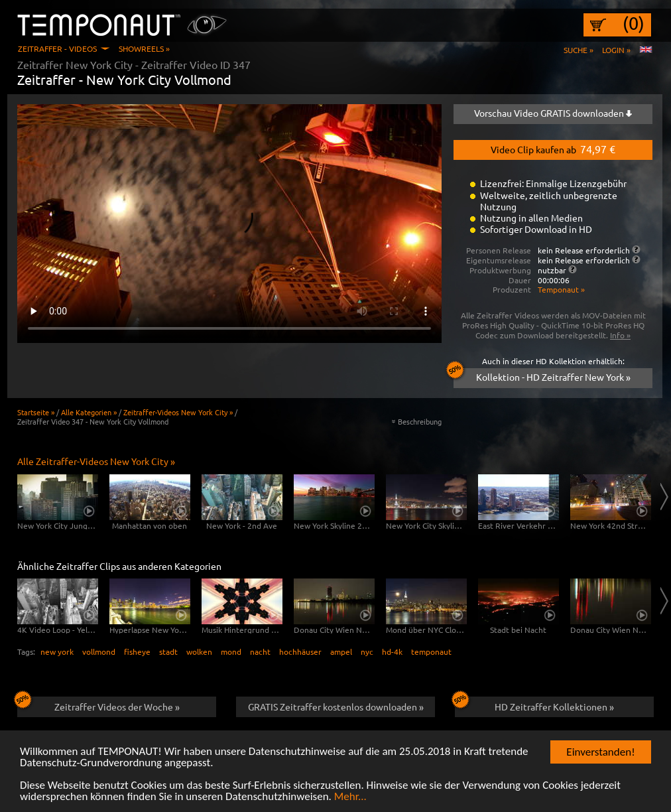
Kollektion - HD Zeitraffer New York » (542, 375)
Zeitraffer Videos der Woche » (98, 705)
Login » (616, 50)
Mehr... (350, 797)
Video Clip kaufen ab (553, 149)
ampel (341, 651)
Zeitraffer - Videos (57, 48)
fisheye (137, 651)
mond (231, 651)
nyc (367, 651)
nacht (260, 651)
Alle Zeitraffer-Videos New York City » (96, 461)
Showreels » (144, 48)
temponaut (431, 651)
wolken (199, 651)
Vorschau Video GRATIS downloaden (553, 113)
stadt (168, 651)
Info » (620, 335)
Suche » (579, 50)
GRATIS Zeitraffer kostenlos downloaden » (336, 707)
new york (57, 651)
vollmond (99, 651)
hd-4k (392, 651)
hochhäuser (300, 651)
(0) (634, 23)
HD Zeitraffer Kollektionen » (534, 705)
